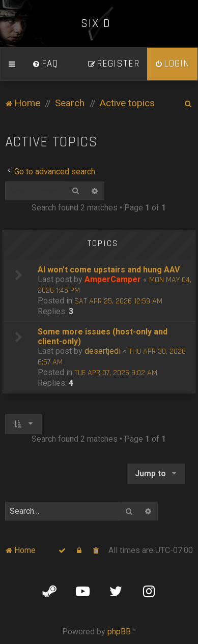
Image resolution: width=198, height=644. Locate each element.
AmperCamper (113, 279)
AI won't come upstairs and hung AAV (109, 270)
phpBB (119, 632)
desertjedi (103, 351)
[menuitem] (45, 64)
